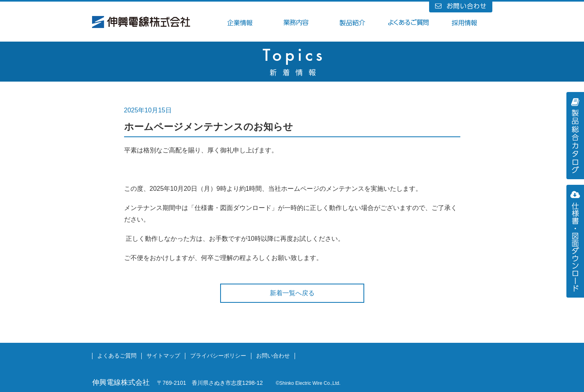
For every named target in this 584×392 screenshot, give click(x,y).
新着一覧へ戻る (292, 293)
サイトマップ (163, 356)
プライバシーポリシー (218, 356)
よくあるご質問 (117, 356)
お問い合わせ (273, 356)
